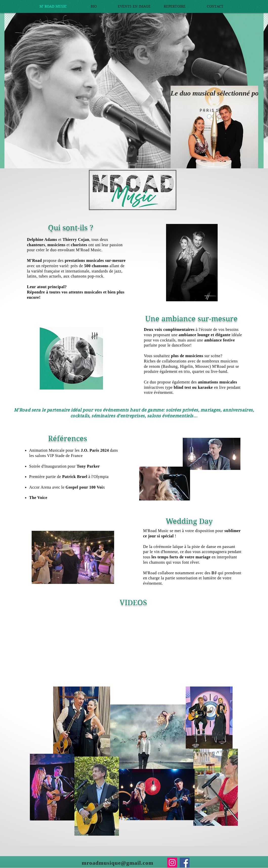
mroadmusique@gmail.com (118, 863)
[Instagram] (172, 863)
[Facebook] (185, 863)
